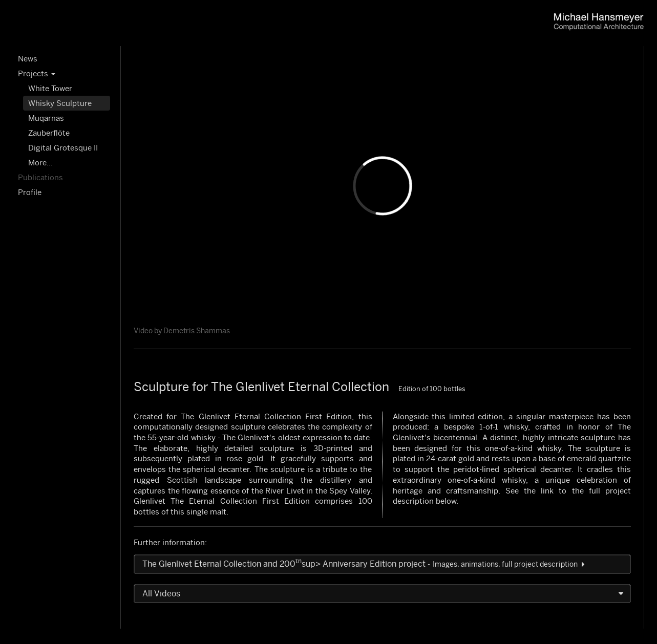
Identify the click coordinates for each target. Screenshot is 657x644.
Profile (30, 192)
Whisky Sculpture (60, 103)
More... (40, 163)
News (28, 59)
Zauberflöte (49, 133)
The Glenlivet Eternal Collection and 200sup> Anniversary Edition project (364, 564)
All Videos (162, 594)
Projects (37, 73)
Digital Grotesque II (63, 148)
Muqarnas (46, 118)
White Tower (50, 88)
